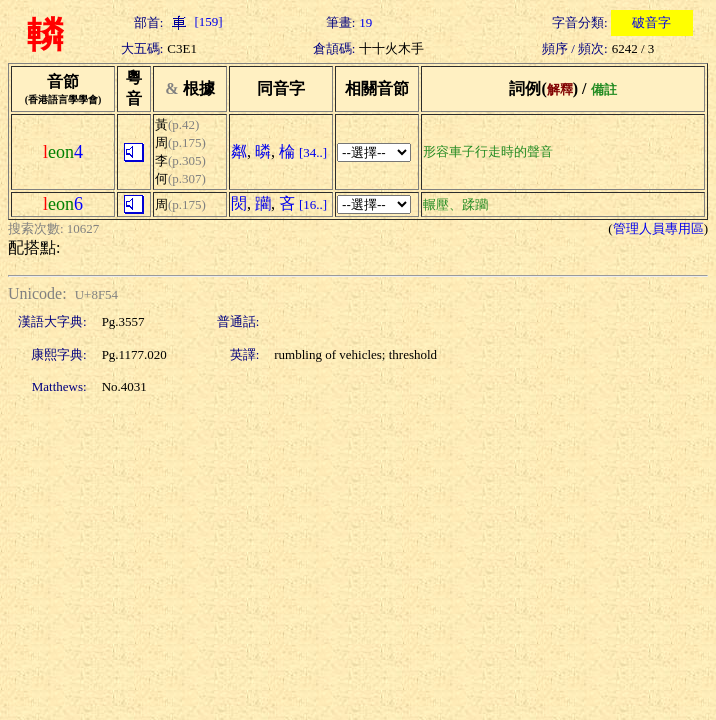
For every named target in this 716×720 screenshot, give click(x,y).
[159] (194, 21)
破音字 (651, 22)
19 (365, 22)
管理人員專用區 (658, 228)
